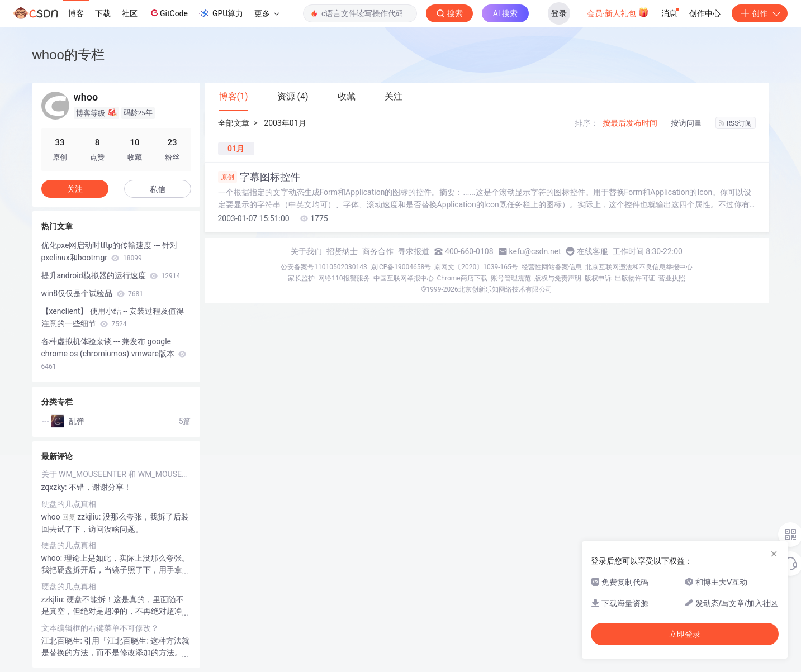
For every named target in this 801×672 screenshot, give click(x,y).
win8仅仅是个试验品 (92, 293)
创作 (760, 13)
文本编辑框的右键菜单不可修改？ (100, 628)
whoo (51, 517)
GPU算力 (221, 13)
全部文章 (234, 123)
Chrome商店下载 (462, 278)
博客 (76, 13)
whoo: (53, 558)
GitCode (168, 13)
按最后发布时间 (630, 123)
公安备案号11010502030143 (324, 267)
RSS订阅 (736, 123)
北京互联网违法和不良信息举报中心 (639, 267)
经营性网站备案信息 (552, 267)
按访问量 (686, 123)
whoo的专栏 (68, 54)
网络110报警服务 (344, 278)
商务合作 (378, 251)
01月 (236, 149)
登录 (559, 13)
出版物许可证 (635, 278)
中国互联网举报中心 (404, 278)
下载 (103, 13)
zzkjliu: (54, 599)
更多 (267, 13)
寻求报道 (414, 251)
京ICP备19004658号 (401, 267)
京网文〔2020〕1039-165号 (476, 267)
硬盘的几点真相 (69, 504)
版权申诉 (598, 278)
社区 (130, 13)
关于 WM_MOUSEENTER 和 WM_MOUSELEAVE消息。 (116, 474)
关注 (75, 189)
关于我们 (306, 251)
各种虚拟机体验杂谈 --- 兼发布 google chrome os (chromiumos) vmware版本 (114, 354)
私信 (158, 189)
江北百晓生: (63, 641)
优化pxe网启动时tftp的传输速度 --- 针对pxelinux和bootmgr (110, 251)
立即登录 (685, 634)
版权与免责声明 (558, 278)
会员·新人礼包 (618, 12)
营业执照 (672, 278)
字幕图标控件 (259, 177)
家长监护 (301, 278)
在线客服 (593, 251)
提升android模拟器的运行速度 (111, 275)
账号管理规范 (511, 278)
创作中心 (705, 13)
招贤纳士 (342, 251)
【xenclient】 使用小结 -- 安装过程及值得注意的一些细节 (113, 317)
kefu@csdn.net (535, 251)
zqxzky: (55, 487)
